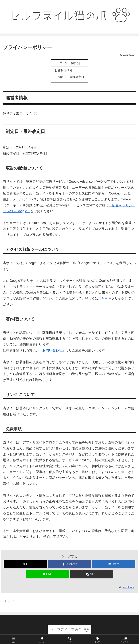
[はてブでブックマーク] (114, 565)
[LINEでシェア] (47, 575)
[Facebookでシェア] (69, 565)
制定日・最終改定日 (71, 77)
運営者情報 (65, 71)
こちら (103, 299)
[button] (92, 575)
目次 (64, 63)
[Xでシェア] (25, 565)
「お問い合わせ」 (52, 351)
